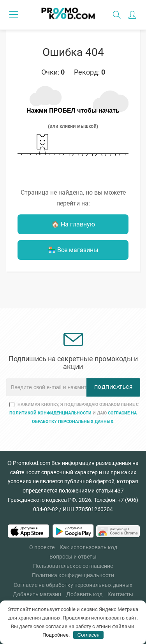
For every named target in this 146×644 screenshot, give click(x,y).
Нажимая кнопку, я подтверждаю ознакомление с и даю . (74, 413)
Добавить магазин (37, 594)
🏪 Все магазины (73, 250)
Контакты (120, 594)
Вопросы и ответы (73, 557)
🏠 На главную (73, 224)
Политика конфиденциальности (73, 575)
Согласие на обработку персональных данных (73, 585)
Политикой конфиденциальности (50, 413)
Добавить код (84, 594)
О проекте (42, 547)
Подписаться (113, 387)
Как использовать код (88, 547)
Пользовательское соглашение (73, 566)
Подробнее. (56, 635)
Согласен (89, 635)
